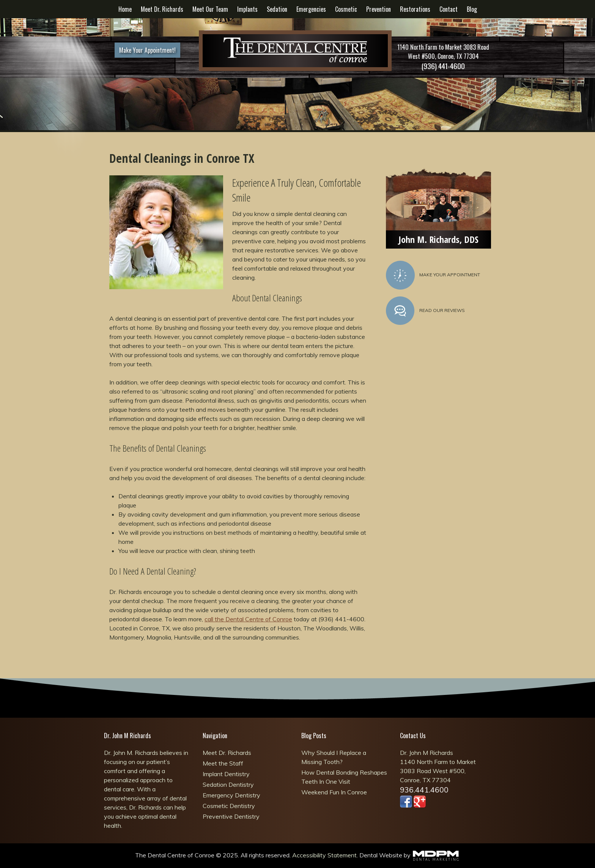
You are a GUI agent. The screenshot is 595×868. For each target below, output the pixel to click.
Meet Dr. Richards (162, 9)
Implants (247, 9)
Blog (472, 9)
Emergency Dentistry (231, 795)
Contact (449, 9)
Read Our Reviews (425, 311)
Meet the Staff (223, 763)
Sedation (277, 9)
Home (125, 9)
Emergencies (311, 9)
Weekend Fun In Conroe (334, 792)
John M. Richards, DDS (438, 239)
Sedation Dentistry (228, 785)
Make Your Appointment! (147, 50)
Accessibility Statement (324, 855)
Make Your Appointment (433, 275)
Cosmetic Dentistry (229, 806)
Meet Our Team (210, 9)
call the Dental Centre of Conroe (248, 619)
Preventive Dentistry (231, 816)
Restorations (415, 9)
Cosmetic (346, 9)
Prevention (379, 9)
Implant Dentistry (226, 774)
